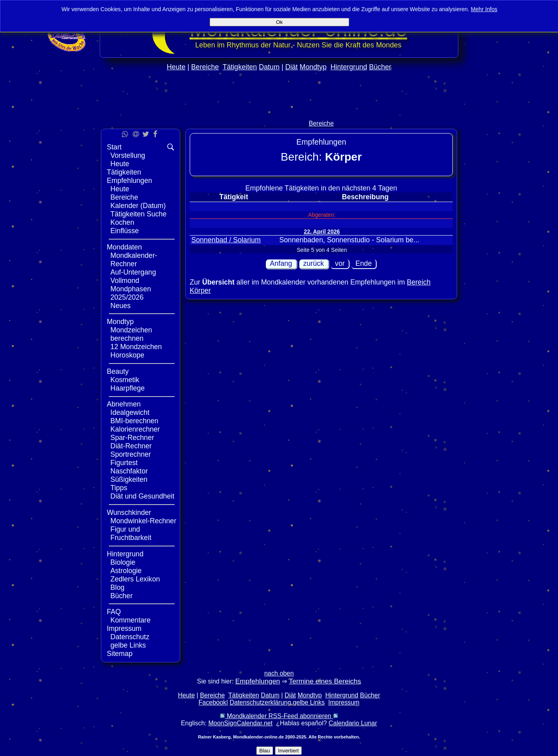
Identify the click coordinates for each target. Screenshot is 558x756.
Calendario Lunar (353, 723)
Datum (269, 67)
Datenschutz (130, 637)
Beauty (118, 371)
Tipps (119, 488)
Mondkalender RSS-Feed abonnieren (279, 716)
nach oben (279, 673)
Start (114, 147)
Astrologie (126, 571)
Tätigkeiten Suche (139, 214)
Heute (176, 67)
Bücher (380, 67)
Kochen (122, 222)
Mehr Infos (484, 9)
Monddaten (124, 247)
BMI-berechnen (134, 421)
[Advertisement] (279, 112)
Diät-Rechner (131, 446)
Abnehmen (124, 404)
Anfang (281, 263)
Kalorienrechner (135, 429)
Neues (121, 306)
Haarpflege (128, 388)
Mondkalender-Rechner (134, 260)
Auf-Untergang (133, 272)
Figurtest (124, 463)
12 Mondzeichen (136, 347)
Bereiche (205, 67)
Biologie (123, 562)
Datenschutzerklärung (260, 702)
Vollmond (125, 281)
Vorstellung (128, 155)
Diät (292, 67)
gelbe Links (128, 645)
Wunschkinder (129, 513)
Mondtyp (313, 67)
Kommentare (131, 620)
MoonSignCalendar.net (241, 723)
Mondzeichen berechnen (131, 334)
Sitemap (120, 654)
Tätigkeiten (240, 67)
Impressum (124, 628)
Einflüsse (125, 231)
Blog (117, 587)
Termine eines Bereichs (325, 681)
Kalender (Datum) (138, 206)
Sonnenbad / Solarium (226, 240)
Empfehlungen (129, 181)
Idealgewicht (130, 412)
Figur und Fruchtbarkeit (131, 533)
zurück (314, 263)
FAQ (114, 612)
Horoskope (127, 355)
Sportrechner (131, 454)
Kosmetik (125, 380)
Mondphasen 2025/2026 (131, 293)
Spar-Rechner (132, 438)
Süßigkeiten (129, 479)
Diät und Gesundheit (142, 496)
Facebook (212, 702)
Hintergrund (349, 67)
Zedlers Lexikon (135, 579)
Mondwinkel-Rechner (143, 521)
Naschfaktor (129, 471)
